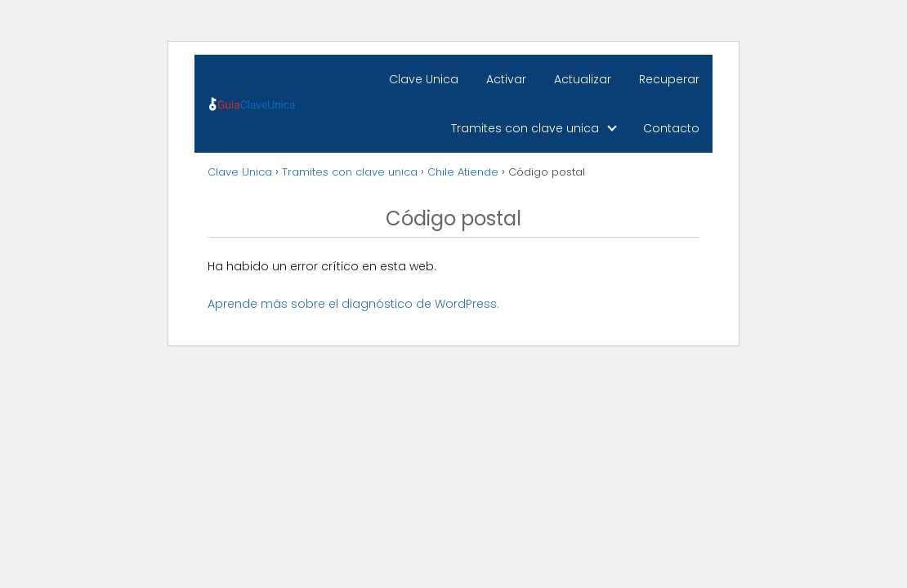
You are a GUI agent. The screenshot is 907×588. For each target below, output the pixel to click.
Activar (506, 79)
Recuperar (669, 79)
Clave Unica (424, 79)
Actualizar (583, 79)
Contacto (671, 128)
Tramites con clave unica (525, 128)
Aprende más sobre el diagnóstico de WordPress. (353, 304)
